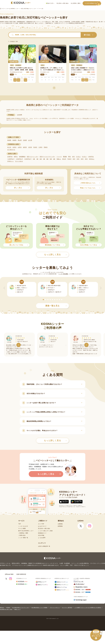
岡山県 (20, 140)
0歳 (34, 159)
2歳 (41, 159)
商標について (17, 609)
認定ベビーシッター (33, 157)
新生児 (64, 159)
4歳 (47, 159)
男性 (69, 157)
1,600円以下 (11, 159)
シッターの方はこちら (93, 3)
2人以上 (78, 157)
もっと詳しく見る (55, 441)
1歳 (37, 159)
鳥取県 (9, 140)
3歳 (44, 159)
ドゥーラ (59, 157)
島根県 (14, 140)
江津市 (40, 147)
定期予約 (10, 157)
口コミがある (19, 161)
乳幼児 (69, 159)
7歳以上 (59, 159)
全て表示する (11, 150)
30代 (82, 159)
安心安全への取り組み (63, 3)
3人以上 (84, 157)
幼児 (74, 159)
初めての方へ (50, 3)
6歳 (54, 159)
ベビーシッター (40, 22)
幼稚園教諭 (22, 157)
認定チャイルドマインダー (47, 157)
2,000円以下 (19, 159)
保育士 (16, 157)
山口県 (30, 140)
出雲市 (20, 147)
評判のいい (11, 161)
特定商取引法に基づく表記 (6, 609)
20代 (78, 159)
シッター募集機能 (63, 274)
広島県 (25, 140)
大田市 (30, 147)
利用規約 (8, 608)
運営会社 (2, 608)
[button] (43, 300)
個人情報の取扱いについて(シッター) (21, 608)
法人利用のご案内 (76, 3)
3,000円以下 (28, 159)
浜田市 (14, 147)
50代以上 (92, 159)
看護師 (65, 157)
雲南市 (46, 147)
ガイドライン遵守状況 (67, 608)
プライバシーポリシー (55, 608)
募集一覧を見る (56, 306)
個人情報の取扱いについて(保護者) (40, 608)
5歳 (51, 159)
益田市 (25, 147)
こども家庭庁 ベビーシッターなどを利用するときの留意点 (88, 608)
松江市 (9, 147)
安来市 (35, 147)
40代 (86, 159)
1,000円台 (91, 157)
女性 (73, 157)
